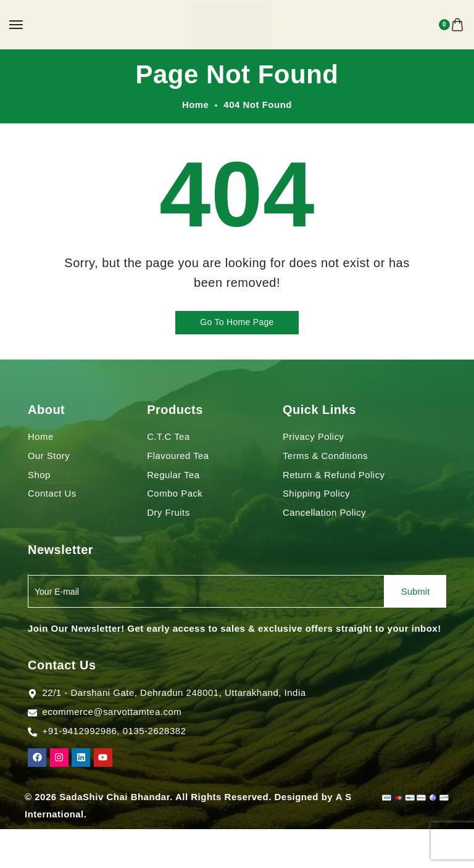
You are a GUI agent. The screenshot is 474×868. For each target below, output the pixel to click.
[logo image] (231, 24)
